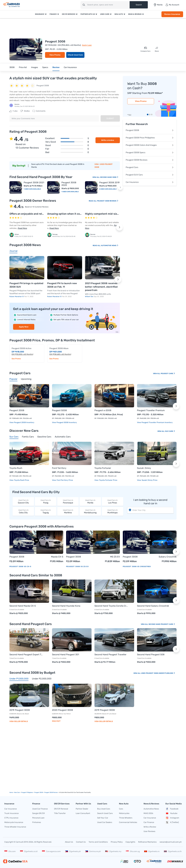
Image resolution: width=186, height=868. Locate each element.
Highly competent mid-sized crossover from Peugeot (117, 214)
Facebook (172, 809)
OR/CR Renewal (61, 809)
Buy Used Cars (104, 809)
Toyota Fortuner (103, 468)
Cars (121, 809)
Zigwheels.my (113, 851)
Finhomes (37, 822)
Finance (53, 14)
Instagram (172, 818)
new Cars (17, 792)
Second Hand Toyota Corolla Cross (111, 606)
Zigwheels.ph (73, 851)
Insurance (40, 14)
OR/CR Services (69, 14)
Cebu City (23, 511)
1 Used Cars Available (32, 189)
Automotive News (110, 246)
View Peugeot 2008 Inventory (22, 422)
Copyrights (130, 842)
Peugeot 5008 (59, 410)
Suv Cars (170, 431)
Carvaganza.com (51, 851)
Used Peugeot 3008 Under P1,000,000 (158, 673)
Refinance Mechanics (147, 842)
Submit (110, 118)
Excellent (67, 138)
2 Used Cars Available (108, 189)
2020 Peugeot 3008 (62, 710)
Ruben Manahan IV (17, 297)
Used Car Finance (40, 809)
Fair (67, 149)
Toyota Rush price (21, 480)
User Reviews (149, 831)
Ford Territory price (65, 480)
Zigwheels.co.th (173, 851)
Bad (67, 152)
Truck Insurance (11, 813)
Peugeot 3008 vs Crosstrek (137, 567)
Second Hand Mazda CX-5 (23, 606)
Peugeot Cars (150, 167)
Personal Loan (38, 818)
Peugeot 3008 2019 (109, 183)
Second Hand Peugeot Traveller (110, 655)
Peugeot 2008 (17, 410)
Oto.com (10, 851)
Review (56, 67)
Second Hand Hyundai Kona (66, 606)
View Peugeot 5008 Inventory (64, 422)
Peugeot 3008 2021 (34, 183)
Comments (39, 111)
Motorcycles (124, 813)
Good (67, 145)
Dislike (25, 111)
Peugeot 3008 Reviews (108, 201)
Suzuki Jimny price (149, 480)
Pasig (46, 501)
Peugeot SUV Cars (150, 175)
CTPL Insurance (11, 818)
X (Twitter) (172, 822)
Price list (23, 67)
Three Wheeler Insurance (15, 827)
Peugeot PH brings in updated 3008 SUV (26, 285)
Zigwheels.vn (152, 851)
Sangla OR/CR (39, 813)
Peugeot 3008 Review (51, 792)
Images (35, 67)
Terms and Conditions (98, 842)
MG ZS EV (115, 557)
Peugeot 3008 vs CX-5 (20, 567)
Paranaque (68, 501)
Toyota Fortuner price (108, 480)
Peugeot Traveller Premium (151, 410)
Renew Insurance (172, 14)
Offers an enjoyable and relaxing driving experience (41, 214)
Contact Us (81, 842)
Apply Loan (87, 45)
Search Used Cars (105, 813)
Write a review (108, 140)
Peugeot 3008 (150, 130)
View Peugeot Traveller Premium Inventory (155, 422)
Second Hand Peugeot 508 (151, 655)
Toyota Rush (16, 468)
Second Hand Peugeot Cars (162, 624)
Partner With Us (88, 14)
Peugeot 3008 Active (22, 348)
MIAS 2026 (148, 813)
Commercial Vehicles (128, 822)
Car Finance (149, 822)
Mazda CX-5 (57, 557)
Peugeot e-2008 (103, 410)
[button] (120, 187)
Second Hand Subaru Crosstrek (153, 606)
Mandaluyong (90, 511)
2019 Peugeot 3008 (20, 710)
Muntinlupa (113, 511)
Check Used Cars (75, 55)
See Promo (16, 359)
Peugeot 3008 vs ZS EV (77, 567)
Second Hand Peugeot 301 (65, 655)
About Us (69, 842)
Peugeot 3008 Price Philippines (150, 138)
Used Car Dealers (105, 822)
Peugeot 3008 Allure (59, 348)
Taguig (46, 511)
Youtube (171, 813)
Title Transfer (60, 813)
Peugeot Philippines (27, 792)
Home (11, 792)
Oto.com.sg (133, 851)
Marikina (68, 511)
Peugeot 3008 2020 (69, 184)
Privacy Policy (117, 842)
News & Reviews (135, 14)
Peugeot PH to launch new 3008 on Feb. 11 (62, 285)
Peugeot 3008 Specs (150, 153)
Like (13, 111)
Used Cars (105, 14)
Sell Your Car (103, 818)
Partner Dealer (82, 809)
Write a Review (150, 827)
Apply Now (24, 327)
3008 (12, 67)
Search (139, 5)
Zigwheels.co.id (29, 851)
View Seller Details (19, 721)
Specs (45, 67)
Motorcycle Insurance (14, 822)
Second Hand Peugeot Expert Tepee (26, 655)
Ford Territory (59, 468)
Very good (67, 142)
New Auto (119, 14)
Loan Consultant (83, 813)
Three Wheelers (126, 818)
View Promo (55, 55)
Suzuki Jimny (144, 468)
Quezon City (23, 501)
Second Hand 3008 (109, 177)
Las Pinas (113, 501)
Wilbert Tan (89, 297)
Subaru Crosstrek (168, 557)
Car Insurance (70, 67)
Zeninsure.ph (93, 851)
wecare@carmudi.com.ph (171, 842)
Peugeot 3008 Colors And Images (150, 145)
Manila (90, 501)
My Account (172, 5)
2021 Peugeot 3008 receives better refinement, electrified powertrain (101, 287)
